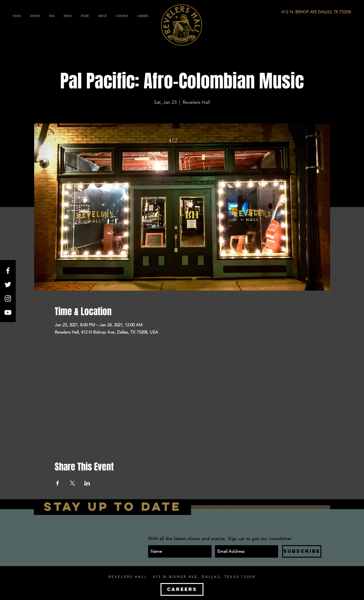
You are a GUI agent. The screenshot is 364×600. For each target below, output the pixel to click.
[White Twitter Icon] (8, 285)
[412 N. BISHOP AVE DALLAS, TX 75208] (294, 12)
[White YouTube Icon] (8, 312)
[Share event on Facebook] (58, 483)
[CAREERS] (182, 589)
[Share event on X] (72, 483)
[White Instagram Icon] (8, 298)
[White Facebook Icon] (8, 271)
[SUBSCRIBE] (302, 551)
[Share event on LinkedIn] (87, 483)
